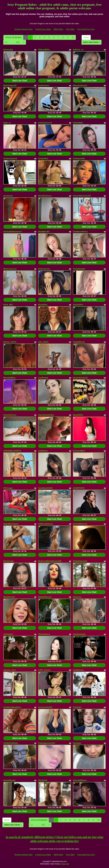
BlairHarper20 (10, 85)
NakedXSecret (45, 597)
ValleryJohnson (45, 524)
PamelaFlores (10, 415)
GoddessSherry (80, 232)
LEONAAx (43, 451)
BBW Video (58, 29)
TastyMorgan (79, 269)
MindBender (44, 232)
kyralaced (8, 196)
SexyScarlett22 (45, 707)
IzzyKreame (44, 85)
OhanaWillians (80, 780)
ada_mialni (43, 342)
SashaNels (78, 123)
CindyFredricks (11, 743)
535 (18, 42)
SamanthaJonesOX (82, 196)
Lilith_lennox (44, 670)
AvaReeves (78, 670)
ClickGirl (77, 707)
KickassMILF (79, 451)
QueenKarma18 (80, 378)
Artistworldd (79, 159)
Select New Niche (91, 42)
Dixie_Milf (8, 305)
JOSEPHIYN (79, 488)
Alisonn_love (10, 670)
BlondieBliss (9, 378)
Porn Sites (70, 29)
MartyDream (9, 597)
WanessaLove (10, 269)
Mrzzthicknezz (45, 196)
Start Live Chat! (20, 81)
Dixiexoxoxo (44, 269)
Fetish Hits (65, 864)
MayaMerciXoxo (11, 524)
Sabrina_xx (78, 50)
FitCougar (8, 488)
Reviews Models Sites (23, 29)
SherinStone (44, 634)
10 (73, 37)
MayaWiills (78, 415)
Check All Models (13, 37)
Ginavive (77, 597)
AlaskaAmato (79, 634)
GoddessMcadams (12, 707)
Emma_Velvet (10, 342)
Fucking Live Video (43, 29)
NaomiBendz (9, 780)
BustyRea (43, 305)
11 (6, 42)
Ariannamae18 (10, 159)
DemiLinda (9, 561)
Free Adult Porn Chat (86, 29)
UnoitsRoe (43, 159)
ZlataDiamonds (80, 561)
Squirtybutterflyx (46, 415)
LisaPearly (43, 378)
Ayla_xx (7, 123)
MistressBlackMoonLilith (50, 561)
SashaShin (78, 305)
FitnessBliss (44, 50)
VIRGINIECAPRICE (12, 451)
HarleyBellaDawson (13, 232)
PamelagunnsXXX (47, 743)
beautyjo (77, 743)
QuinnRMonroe (80, 524)
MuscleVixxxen (80, 85)
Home (86, 37)
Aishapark (8, 634)
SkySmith (43, 780)
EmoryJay (8, 50)
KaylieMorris (79, 342)
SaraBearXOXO (45, 488)
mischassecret (45, 123)
